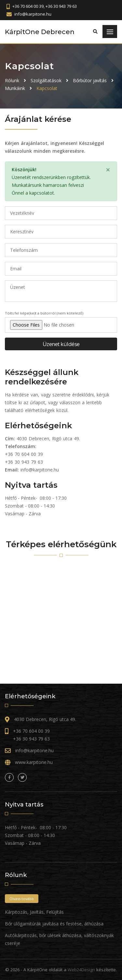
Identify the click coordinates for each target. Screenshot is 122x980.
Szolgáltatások (46, 80)
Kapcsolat (47, 88)
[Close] (108, 170)
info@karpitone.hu (40, 470)
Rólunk (12, 80)
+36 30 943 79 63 (24, 462)
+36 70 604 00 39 (24, 454)
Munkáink (15, 88)
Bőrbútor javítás (90, 80)
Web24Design (81, 970)
